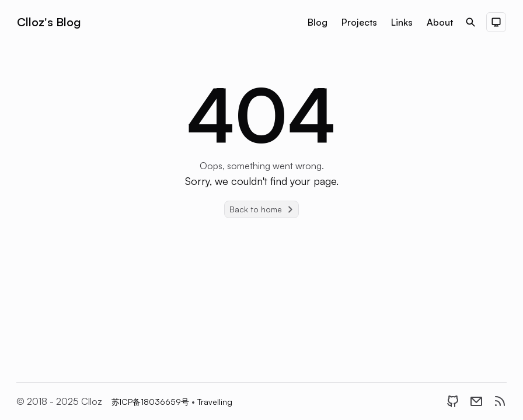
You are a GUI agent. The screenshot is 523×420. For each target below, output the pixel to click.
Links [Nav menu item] (402, 22)
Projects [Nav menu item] (359, 22)
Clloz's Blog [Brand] (49, 22)
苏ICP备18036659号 (151, 402)
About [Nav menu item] (440, 22)
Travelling (215, 402)
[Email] (476, 401)
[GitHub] (453, 401)
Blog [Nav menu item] (318, 22)
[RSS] (500, 401)
